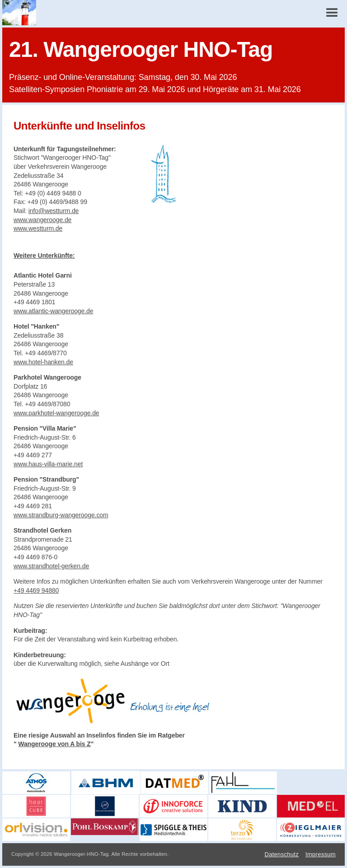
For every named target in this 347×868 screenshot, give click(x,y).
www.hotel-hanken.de (43, 362)
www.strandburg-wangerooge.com (61, 515)
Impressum (321, 854)
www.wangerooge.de (42, 220)
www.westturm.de (38, 228)
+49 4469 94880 (36, 590)
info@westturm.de (54, 211)
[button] (332, 13)
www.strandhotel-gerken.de (51, 566)
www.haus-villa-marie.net (48, 464)
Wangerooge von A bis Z (54, 744)
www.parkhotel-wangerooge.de (56, 413)
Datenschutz (281, 854)
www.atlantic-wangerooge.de (53, 311)
